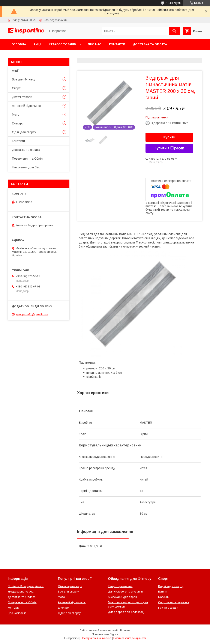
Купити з (169, 148)
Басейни (164, 597)
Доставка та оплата (150, 44)
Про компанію (17, 613)
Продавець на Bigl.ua (105, 634)
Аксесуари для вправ (122, 597)
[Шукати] (174, 31)
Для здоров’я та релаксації (127, 612)
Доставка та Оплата (22, 597)
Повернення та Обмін (30, 55)
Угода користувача (21, 592)
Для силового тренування (125, 592)
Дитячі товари (22, 97)
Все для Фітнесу (24, 79)
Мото (16, 115)
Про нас (95, 44)
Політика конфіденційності (130, 638)
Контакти (117, 44)
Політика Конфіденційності (26, 586)
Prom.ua (125, 630)
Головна (19, 44)
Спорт (16, 88)
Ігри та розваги (168, 608)
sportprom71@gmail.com (32, 314)
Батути (163, 592)
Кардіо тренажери (120, 586)
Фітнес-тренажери (70, 586)
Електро (18, 123)
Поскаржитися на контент (96, 638)
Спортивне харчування (174, 602)
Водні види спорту (171, 586)
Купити (169, 137)
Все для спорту (68, 592)
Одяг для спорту (24, 132)
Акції (37, 44)
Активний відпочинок (27, 106)
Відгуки (62, 55)
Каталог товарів (62, 44)
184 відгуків (173, 3)
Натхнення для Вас (26, 167)
